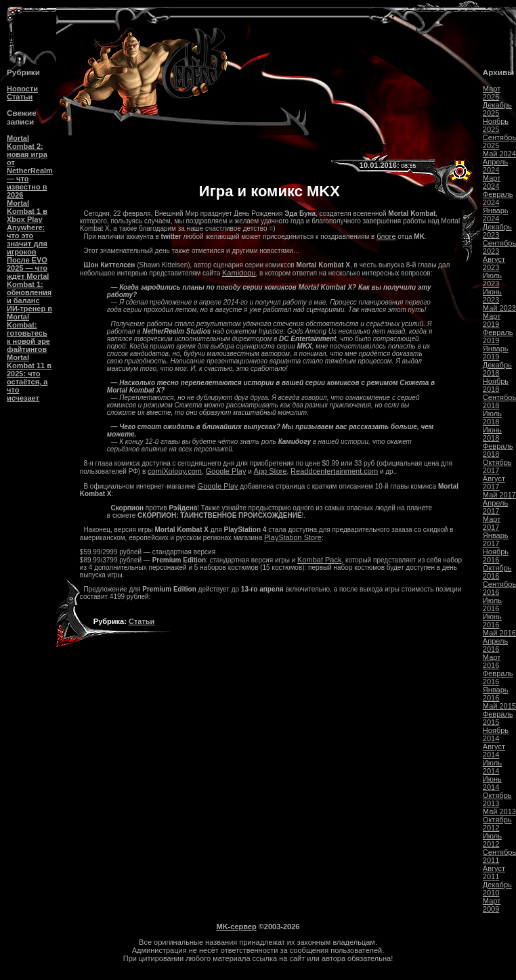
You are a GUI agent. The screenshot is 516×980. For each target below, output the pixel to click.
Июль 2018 (492, 418)
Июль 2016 (492, 604)
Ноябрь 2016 (496, 556)
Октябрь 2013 (497, 799)
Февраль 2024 (498, 198)
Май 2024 (499, 154)
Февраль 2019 (498, 336)
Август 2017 (494, 483)
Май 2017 (499, 495)
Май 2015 (499, 706)
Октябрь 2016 (497, 572)
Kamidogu (239, 273)
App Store (271, 471)
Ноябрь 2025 (496, 125)
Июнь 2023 (492, 296)
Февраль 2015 (498, 718)
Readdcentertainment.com (334, 471)
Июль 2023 (492, 280)
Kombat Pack (319, 560)
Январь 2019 (496, 353)
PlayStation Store (293, 537)
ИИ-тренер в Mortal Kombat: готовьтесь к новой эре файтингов (29, 329)
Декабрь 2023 (497, 231)
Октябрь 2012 (497, 824)
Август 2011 (494, 872)
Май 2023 (499, 308)
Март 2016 (492, 661)
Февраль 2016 (498, 677)
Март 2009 (492, 905)
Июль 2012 (492, 840)
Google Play (226, 471)
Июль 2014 (492, 767)
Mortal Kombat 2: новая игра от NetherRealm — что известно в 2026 (30, 166)
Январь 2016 (496, 694)
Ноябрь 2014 (496, 734)
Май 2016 (499, 633)
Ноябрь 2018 (496, 385)
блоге (386, 236)
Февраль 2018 (498, 450)
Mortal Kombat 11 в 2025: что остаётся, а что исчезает (29, 378)
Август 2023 (494, 263)
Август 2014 (494, 751)
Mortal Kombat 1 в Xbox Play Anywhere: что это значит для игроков (27, 227)
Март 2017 (492, 523)
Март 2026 (492, 93)
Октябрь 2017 (497, 466)
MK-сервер (237, 927)
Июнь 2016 (492, 621)
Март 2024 (492, 182)
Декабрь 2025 (497, 109)
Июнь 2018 (492, 434)
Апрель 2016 (495, 645)
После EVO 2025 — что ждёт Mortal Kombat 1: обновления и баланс (29, 280)
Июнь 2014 (492, 783)
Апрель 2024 (495, 166)
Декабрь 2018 (497, 369)
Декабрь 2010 (497, 889)
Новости (22, 89)
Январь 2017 (496, 539)
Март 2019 (492, 320)
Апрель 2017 (495, 507)
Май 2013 (499, 811)
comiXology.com (175, 471)
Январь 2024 (496, 215)
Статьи (20, 97)
